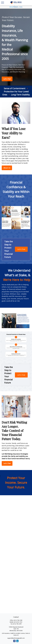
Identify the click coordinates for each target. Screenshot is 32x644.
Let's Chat (21, 249)
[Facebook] (14, 641)
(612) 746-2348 (18, 620)
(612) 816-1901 (18, 622)
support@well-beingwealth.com (16, 638)
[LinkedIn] (17, 641)
